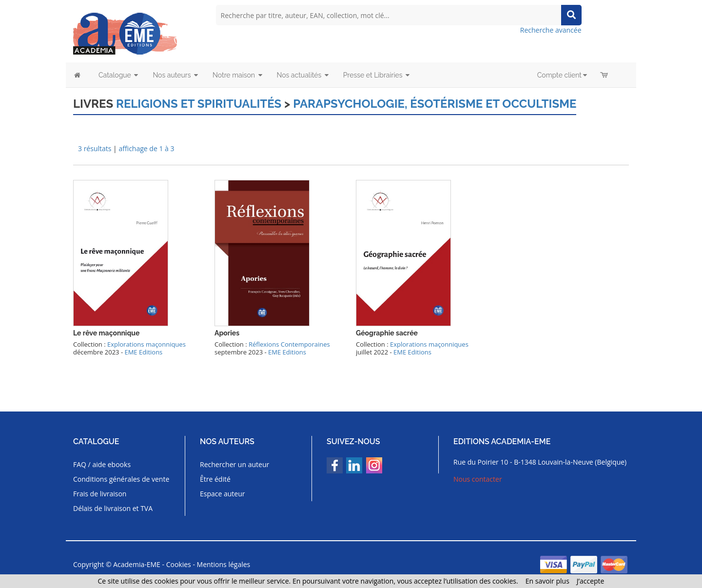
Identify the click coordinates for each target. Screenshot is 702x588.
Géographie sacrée (387, 333)
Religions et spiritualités (199, 104)
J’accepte (591, 581)
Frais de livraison (100, 494)
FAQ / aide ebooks (102, 464)
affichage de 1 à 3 (146, 148)
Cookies (179, 564)
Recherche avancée (551, 30)
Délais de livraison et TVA (113, 508)
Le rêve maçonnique (106, 333)
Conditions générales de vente (121, 479)
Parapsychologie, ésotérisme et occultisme (435, 104)
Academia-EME (137, 564)
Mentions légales (224, 564)
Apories (227, 333)
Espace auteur (223, 494)
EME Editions (143, 352)
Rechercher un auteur (234, 464)
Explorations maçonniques (146, 344)
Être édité (215, 479)
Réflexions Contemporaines (289, 344)
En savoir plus (547, 581)
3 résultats (95, 148)
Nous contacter (478, 479)
